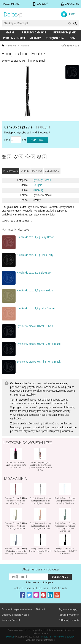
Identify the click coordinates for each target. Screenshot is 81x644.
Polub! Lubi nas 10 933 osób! (40, 588)
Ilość (7, 140)
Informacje (10, 171)
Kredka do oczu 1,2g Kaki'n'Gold (35, 291)
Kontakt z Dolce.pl (11, 620)
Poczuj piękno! (11, 4)
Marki (10, 33)
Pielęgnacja (55, 38)
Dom (73, 38)
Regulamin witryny (68, 609)
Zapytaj (37, 171)
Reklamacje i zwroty (69, 620)
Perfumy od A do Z (70, 46)
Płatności (40, 609)
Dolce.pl (10, 637)
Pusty (72, 14)
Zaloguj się (72, 4)
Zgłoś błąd (52, 171)
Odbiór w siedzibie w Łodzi (16, 615)
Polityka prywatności (69, 615)
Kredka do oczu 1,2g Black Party (35, 255)
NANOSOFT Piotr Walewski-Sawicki (57, 637)
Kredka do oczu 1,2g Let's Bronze (36, 308)
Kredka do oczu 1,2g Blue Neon (34, 273)
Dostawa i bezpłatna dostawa (17, 609)
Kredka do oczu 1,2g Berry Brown (36, 237)
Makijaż (35, 38)
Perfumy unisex (14, 38)
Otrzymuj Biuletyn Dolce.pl (41, 569)
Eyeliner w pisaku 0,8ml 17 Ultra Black (39, 344)
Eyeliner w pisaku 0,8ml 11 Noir (35, 326)
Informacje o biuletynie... (40, 582)
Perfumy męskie (64, 33)
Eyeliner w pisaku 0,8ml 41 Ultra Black (39, 362)
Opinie (25, 171)
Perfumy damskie (34, 33)
